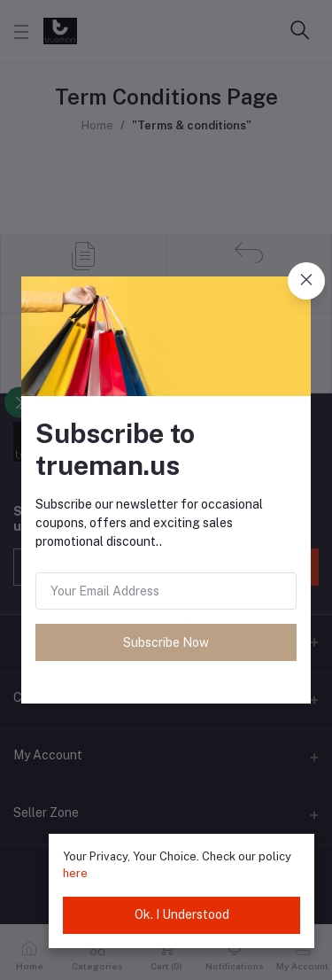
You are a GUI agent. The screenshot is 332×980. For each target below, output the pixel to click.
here (75, 873)
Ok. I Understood (182, 914)
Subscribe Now (166, 642)
